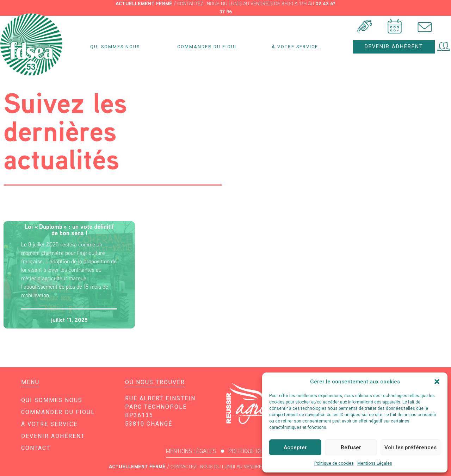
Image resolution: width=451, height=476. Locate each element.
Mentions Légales (375, 463)
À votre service (49, 424)
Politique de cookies (334, 463)
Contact (36, 448)
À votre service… (299, 47)
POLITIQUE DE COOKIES (257, 451)
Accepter (295, 447)
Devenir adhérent (53, 436)
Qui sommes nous (117, 47)
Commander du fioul (208, 47)
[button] (437, 382)
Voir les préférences (410, 447)
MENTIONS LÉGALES (191, 451)
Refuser (351, 447)
